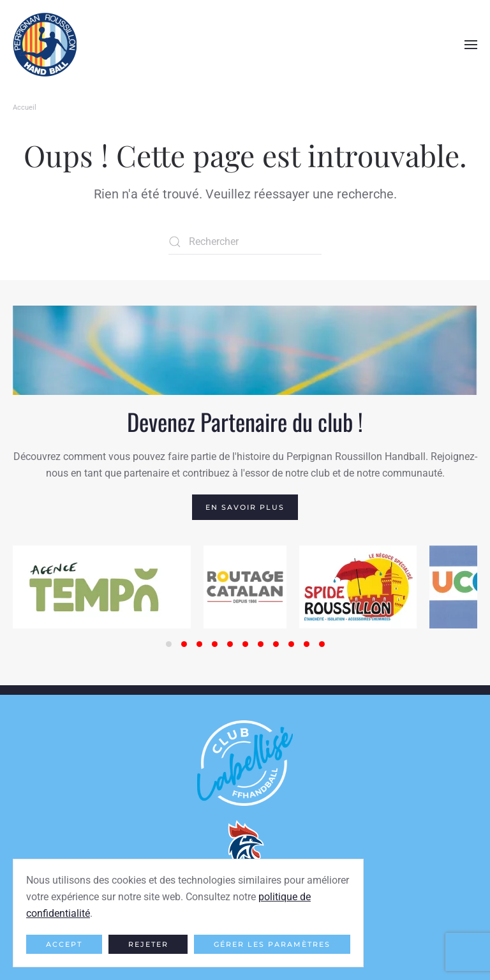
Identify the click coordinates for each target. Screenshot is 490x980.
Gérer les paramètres (272, 944)
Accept (64, 944)
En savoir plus (245, 507)
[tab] (169, 644)
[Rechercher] (245, 242)
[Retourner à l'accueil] (45, 45)
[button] (471, 45)
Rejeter (148, 944)
